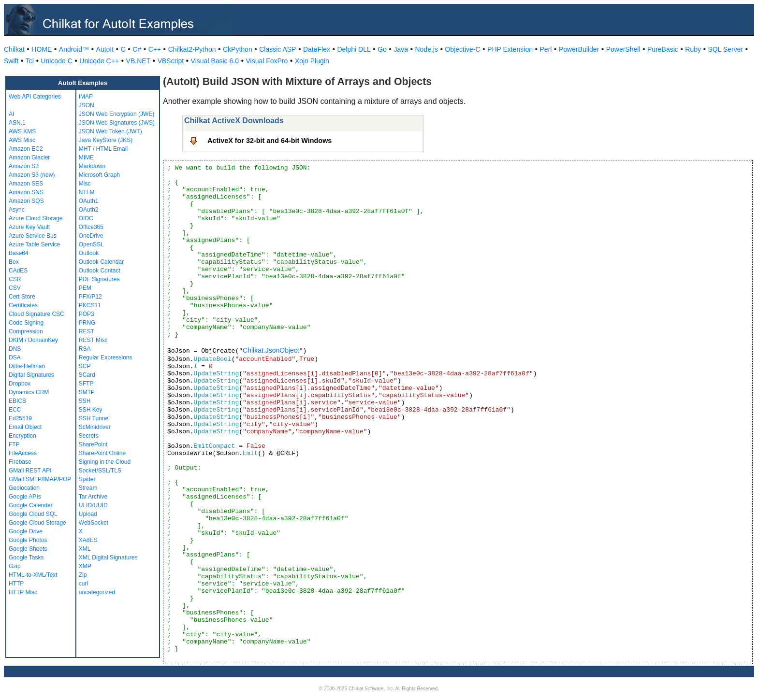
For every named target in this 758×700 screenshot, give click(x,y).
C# (137, 49)
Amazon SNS (26, 192)
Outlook (89, 253)
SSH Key (91, 410)
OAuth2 (89, 210)
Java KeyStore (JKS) (106, 140)
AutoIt (105, 49)
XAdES (88, 540)
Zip (83, 575)
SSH (85, 401)
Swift (11, 61)
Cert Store (22, 297)
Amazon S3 (24, 166)
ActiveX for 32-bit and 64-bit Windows (270, 141)
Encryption (22, 436)
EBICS (17, 401)
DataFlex (317, 49)
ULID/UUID (93, 505)
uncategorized (97, 592)
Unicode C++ (99, 61)
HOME (42, 49)
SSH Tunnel (94, 418)
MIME (86, 157)
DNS (15, 349)
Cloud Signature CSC (36, 314)
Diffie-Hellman (27, 366)
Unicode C (56, 61)
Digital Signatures (31, 375)
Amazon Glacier (29, 157)
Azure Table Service (35, 244)
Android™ (74, 49)
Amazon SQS (26, 201)
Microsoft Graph (99, 175)
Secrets (89, 436)
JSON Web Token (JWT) (110, 131)
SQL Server (726, 49)
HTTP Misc (23, 592)
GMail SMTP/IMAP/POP (40, 479)
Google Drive (26, 531)
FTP (14, 444)
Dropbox (20, 384)
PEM (85, 288)
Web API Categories (35, 97)
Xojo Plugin (312, 61)
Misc (85, 184)
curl (83, 584)
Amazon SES (26, 184)
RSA (85, 349)
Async (17, 210)
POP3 (87, 314)
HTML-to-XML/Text (33, 575)
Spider (87, 479)
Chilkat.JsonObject (271, 350)
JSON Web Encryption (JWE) (117, 114)
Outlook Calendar (101, 262)
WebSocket (94, 523)
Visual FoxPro (267, 61)
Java (401, 49)
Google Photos (28, 540)
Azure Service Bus (33, 236)
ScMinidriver (95, 427)
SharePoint (93, 444)
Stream (88, 488)
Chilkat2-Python (192, 49)
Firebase (20, 462)
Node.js (427, 49)
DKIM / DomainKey (33, 340)
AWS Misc (22, 140)
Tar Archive (93, 497)
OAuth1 (89, 201)
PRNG (87, 323)
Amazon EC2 (26, 149)
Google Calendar (31, 505)
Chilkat (14, 49)
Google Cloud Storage (37, 523)
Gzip (15, 566)
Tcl (30, 61)
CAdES (18, 271)
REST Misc (93, 340)
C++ (155, 49)
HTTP (16, 584)
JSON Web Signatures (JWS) (117, 123)
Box (14, 262)
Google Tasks (26, 557)
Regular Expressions (106, 357)
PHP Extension (510, 49)
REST (87, 331)
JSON (87, 105)
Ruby (693, 49)
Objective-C (462, 49)
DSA (15, 357)
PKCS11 (90, 305)
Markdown (92, 166)
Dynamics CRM (29, 392)
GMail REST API (30, 471)
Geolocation (24, 488)
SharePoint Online (102, 453)
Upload (88, 514)
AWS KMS (22, 131)
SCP (85, 366)
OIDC (86, 218)
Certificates (23, 305)
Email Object (25, 427)
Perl (546, 49)
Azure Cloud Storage (36, 218)
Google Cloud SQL (33, 514)
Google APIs (25, 497)
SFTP (86, 384)
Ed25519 (20, 418)
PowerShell (623, 49)
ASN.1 (17, 123)
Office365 (91, 227)
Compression (26, 331)
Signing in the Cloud (105, 462)
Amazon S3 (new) (32, 175)
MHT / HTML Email (103, 149)
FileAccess (23, 453)
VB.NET (138, 61)
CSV (15, 288)
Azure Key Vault (29, 227)
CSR (15, 279)
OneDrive (91, 236)
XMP (85, 566)
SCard (87, 375)
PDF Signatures (99, 279)
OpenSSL (91, 244)
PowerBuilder (579, 49)
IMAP (86, 97)
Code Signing (26, 323)
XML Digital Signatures (108, 557)
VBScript (171, 61)
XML (85, 549)
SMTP (87, 392)
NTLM (87, 192)
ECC (15, 410)
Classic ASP (277, 49)
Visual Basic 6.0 (215, 61)
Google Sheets (28, 549)
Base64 (19, 253)
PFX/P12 (90, 297)
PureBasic (663, 49)
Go (382, 49)
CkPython (238, 49)
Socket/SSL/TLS (100, 471)
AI (11, 114)
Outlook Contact (100, 271)
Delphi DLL (354, 49)
